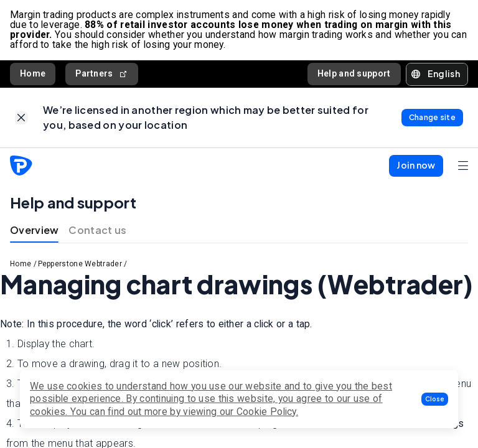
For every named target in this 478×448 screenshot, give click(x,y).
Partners (102, 74)
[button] (435, 399)
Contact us (97, 230)
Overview (34, 230)
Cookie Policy (266, 412)
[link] (21, 118)
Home (33, 73)
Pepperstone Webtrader (80, 264)
